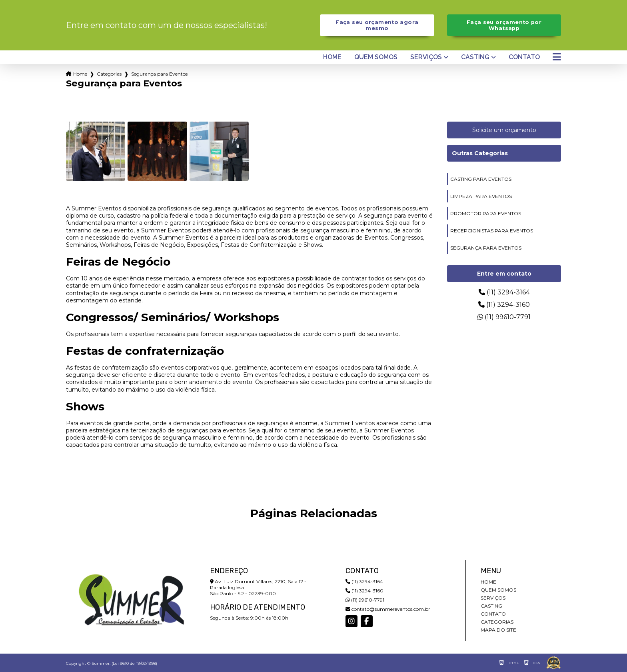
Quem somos (376, 57)
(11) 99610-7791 (504, 317)
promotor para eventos (486, 213)
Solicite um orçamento (504, 130)
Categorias (109, 74)
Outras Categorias (480, 153)
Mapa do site (498, 630)
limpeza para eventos (481, 196)
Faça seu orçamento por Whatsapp (504, 25)
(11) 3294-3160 (504, 305)
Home (332, 57)
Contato (524, 57)
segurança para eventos (486, 248)
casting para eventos (481, 179)
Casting (475, 57)
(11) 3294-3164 (504, 292)
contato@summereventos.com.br (388, 609)
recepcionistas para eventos (492, 231)
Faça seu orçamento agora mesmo (377, 25)
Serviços (426, 57)
